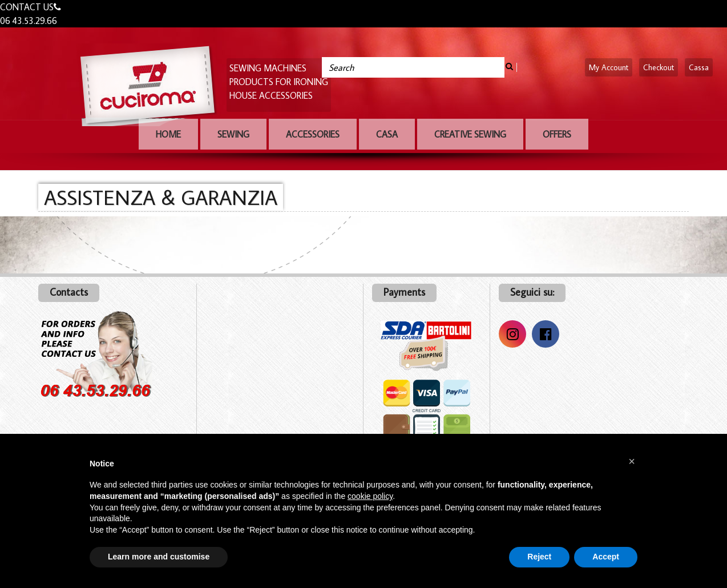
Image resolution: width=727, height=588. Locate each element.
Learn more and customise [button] (159, 557)
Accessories (313, 134)
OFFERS (557, 134)
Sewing (233, 134)
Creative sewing (470, 134)
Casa (387, 134)
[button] (632, 461)
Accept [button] (606, 557)
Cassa (699, 67)
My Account (609, 67)
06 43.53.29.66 (29, 21)
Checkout (659, 67)
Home (168, 134)
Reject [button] (539, 557)
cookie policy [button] (370, 496)
